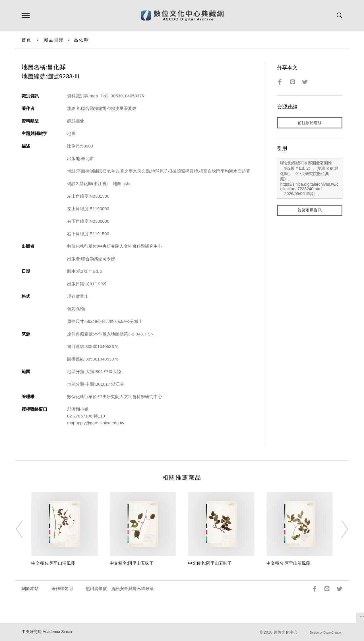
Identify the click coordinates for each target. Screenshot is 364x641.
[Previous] (24, 529)
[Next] (340, 529)
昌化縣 (81, 40)
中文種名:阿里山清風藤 (53, 563)
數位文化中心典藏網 (182, 16)
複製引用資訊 (310, 211)
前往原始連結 (310, 123)
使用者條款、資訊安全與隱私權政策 (120, 588)
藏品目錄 (54, 40)
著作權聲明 (62, 588)
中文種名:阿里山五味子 (132, 563)
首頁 (27, 40)
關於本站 (30, 588)
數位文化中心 (286, 632)
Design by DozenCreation (326, 633)
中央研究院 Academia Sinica (47, 632)
